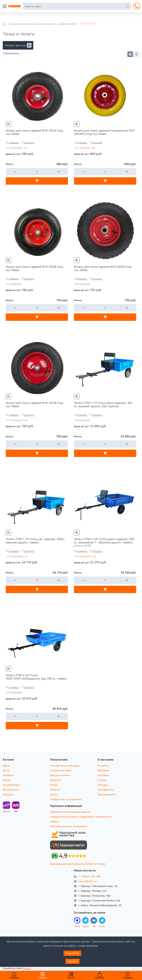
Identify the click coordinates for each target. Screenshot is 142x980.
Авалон (27, 968)
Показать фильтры (15, 45)
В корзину (37, 181)
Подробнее (72, 953)
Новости (55, 790)
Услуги (54, 794)
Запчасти (8, 775)
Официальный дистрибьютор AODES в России (78, 864)
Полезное (103, 775)
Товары (43, 975)
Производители (107, 794)
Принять (72, 961)
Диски (6, 770)
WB (16, 811)
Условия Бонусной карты (65, 766)
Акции (54, 785)
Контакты (103, 766)
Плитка (130, 54)
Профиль (128, 978)
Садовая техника (67, 23)
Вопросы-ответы (60, 775)
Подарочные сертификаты (66, 799)
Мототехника (11, 790)
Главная (4, 24)
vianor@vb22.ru (87, 881)
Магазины (103, 770)
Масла (7, 780)
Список (136, 54)
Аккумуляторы (11, 785)
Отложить (29, 142)
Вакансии (56, 780)
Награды (103, 785)
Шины (6, 766)
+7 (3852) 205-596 (89, 876)
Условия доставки (61, 770)
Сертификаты (105, 790)
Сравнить (14, 142)
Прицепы (8, 794)
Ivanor (6, 811)
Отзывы (102, 780)
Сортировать (11, 53)
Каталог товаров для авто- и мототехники (32, 23)
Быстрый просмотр (9, 124)
